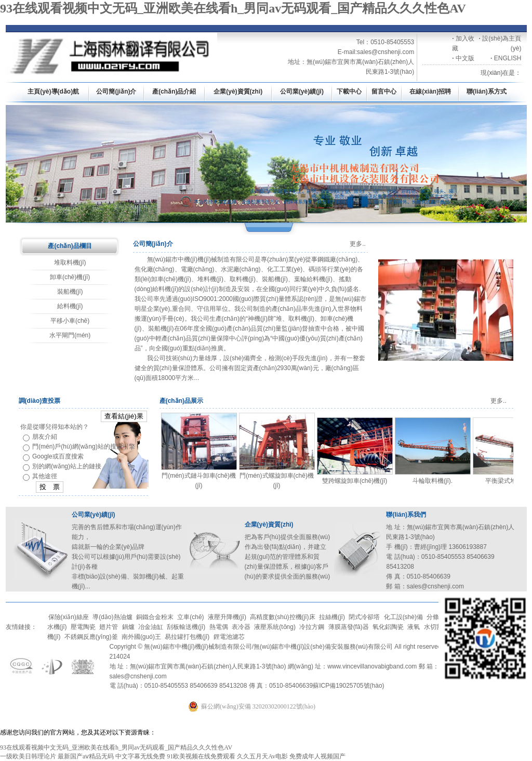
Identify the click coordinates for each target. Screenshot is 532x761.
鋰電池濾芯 (229, 637)
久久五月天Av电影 (262, 756)
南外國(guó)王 (141, 637)
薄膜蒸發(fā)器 (349, 627)
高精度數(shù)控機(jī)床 (282, 617)
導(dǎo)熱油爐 (112, 617)
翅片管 (109, 627)
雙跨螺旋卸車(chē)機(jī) (355, 481)
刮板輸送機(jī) (186, 627)
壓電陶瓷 (83, 627)
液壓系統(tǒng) (275, 627)
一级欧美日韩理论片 (28, 756)
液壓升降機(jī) (227, 617)
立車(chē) (190, 617)
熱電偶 (219, 627)
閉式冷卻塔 (364, 617)
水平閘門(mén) (70, 335)
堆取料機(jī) (70, 263)
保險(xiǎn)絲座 (69, 617)
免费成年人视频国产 (317, 756)
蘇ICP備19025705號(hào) (348, 686)
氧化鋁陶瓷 (388, 627)
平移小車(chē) (70, 321)
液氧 (414, 627)
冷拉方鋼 (312, 627)
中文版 (465, 58)
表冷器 (241, 627)
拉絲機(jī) (332, 617)
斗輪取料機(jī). (433, 481)
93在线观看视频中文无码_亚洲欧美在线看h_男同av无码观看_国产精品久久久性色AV (233, 8)
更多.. (358, 244)
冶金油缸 (151, 627)
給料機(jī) (70, 306)
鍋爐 (128, 627)
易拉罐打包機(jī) (187, 637)
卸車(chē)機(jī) (70, 277)
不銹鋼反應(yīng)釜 (91, 637)
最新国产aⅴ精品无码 (86, 756)
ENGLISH (508, 58)
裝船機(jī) (70, 292)
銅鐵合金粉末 (155, 617)
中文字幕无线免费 (140, 756)
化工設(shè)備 (403, 617)
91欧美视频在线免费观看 (201, 756)
